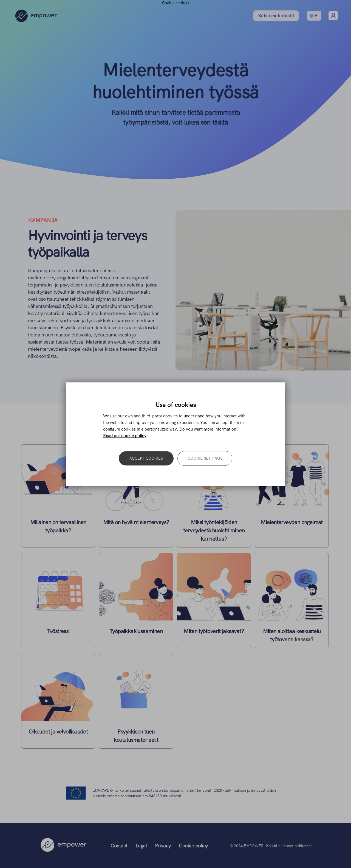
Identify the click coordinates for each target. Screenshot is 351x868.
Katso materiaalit (276, 16)
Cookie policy (193, 846)
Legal (141, 846)
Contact (119, 846)
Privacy (163, 846)
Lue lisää (58, 496)
